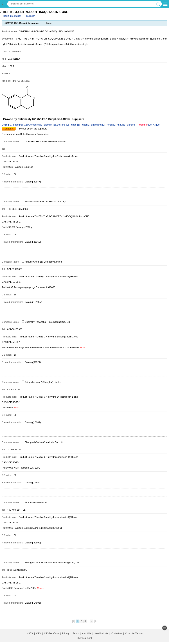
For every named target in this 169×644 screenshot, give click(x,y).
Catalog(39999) (33, 543)
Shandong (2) (98, 125)
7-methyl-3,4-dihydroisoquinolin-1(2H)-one (139, 39)
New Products (101, 633)
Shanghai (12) (21, 125)
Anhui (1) (122, 125)
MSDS (30, 633)
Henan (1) (111, 125)
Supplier (30, 16)
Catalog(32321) (33, 362)
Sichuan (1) (50, 125)
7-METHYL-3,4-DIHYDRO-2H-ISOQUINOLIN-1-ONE (43, 39)
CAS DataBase (51, 633)
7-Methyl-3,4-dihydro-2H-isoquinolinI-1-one (94, 39)
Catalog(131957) (33, 302)
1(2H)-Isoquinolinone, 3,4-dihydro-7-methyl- (65, 44)
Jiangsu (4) (133, 125)
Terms (76, 633)
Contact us (117, 633)
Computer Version (134, 633)
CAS (38, 633)
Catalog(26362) (33, 242)
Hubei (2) (86, 125)
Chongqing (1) (36, 125)
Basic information (12, 16)
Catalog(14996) (33, 603)
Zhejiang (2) (63, 125)
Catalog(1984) (32, 482)
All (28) (157, 125)
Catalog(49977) (33, 182)
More (49, 23)
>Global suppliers (73, 119)
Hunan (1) (75, 125)
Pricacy (66, 633)
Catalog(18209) (33, 422)
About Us (86, 633)
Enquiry (9, 129)
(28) (146, 125)
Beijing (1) (7, 125)
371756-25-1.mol (21, 81)
